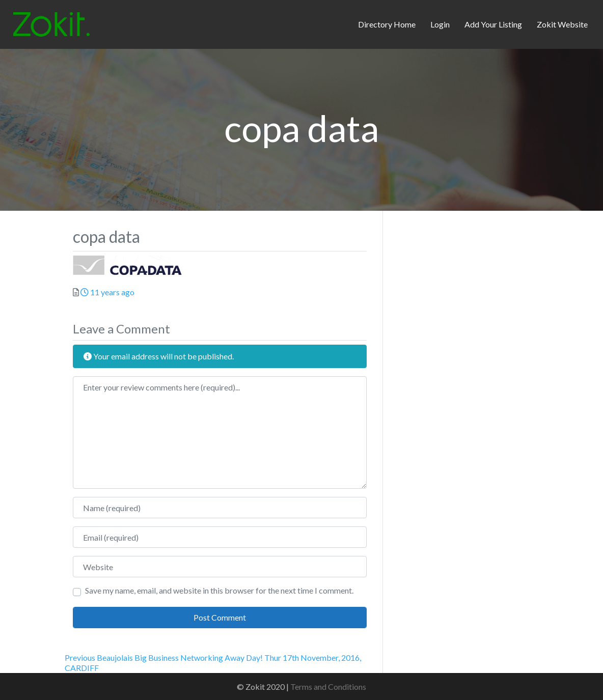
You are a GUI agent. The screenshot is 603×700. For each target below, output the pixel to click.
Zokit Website (562, 24)
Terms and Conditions (328, 687)
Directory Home (387, 24)
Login (440, 24)
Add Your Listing (493, 24)
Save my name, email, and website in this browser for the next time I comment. (219, 590)
